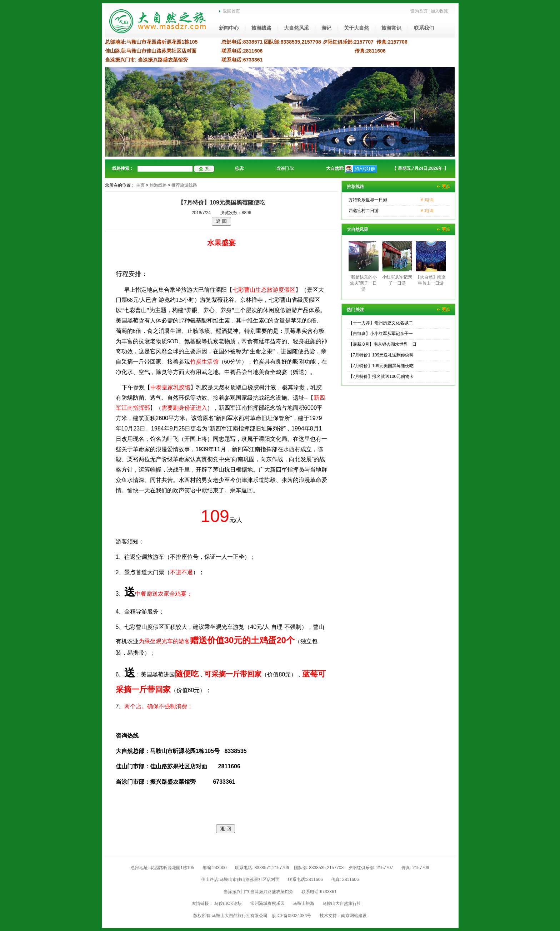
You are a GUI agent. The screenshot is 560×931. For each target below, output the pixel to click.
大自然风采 (296, 28)
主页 (140, 185)
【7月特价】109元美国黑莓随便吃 (381, 366)
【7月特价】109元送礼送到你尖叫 (381, 355)
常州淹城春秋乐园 (267, 903)
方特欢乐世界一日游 (368, 200)
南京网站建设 (354, 916)
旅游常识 (391, 28)
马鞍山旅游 (304, 903)
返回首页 (229, 11)
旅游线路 (261, 28)
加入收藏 (439, 11)
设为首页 (419, 11)
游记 (326, 28)
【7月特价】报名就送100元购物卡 (381, 376)
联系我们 (424, 28)
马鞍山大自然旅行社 (342, 903)
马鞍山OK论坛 (228, 903)
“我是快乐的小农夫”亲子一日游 (364, 283)
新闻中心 (229, 28)
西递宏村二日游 (364, 211)
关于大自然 (356, 28)
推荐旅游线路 (184, 185)
